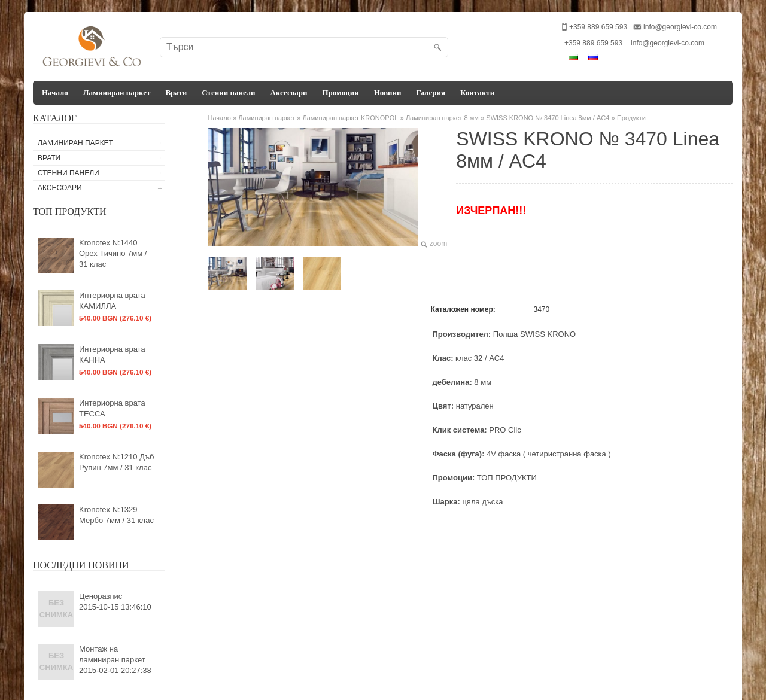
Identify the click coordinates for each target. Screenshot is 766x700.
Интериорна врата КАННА (112, 354)
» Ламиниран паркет (264, 118)
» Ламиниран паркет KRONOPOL (347, 118)
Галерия (431, 92)
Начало (55, 92)
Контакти (477, 92)
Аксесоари (288, 92)
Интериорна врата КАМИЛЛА (112, 301)
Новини (388, 92)
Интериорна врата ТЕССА (112, 408)
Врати (176, 92)
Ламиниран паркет (117, 92)
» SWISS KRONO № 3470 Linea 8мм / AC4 (545, 118)
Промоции (340, 92)
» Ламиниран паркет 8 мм (440, 118)
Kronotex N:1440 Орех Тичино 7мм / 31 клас (113, 253)
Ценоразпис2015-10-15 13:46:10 (115, 602)
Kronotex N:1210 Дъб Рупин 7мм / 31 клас (117, 462)
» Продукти (629, 118)
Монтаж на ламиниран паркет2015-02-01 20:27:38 (115, 660)
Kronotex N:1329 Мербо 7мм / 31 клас (116, 515)
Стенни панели (228, 92)
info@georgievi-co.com (680, 27)
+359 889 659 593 (593, 43)
